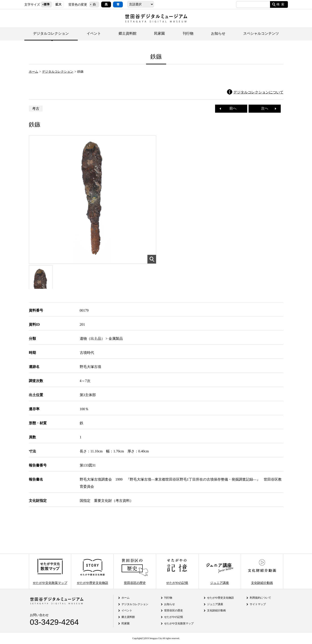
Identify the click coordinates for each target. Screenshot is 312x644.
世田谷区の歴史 (135, 571)
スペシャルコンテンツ (261, 33)
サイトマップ (258, 604)
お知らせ (218, 33)
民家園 (159, 33)
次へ (266, 108)
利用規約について (260, 598)
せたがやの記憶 (177, 571)
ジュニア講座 (220, 571)
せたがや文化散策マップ (50, 571)
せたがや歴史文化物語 (92, 571)
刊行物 (188, 33)
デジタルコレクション (51, 33)
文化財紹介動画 (262, 571)
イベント (94, 33)
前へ (231, 108)
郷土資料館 (128, 33)
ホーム (34, 72)
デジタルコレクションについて (258, 92)
